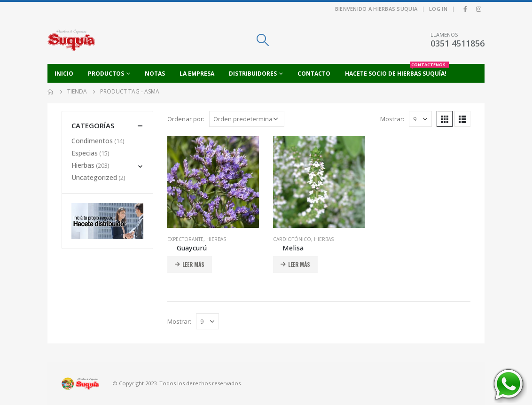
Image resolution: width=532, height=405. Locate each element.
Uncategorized (94, 177)
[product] (213, 182)
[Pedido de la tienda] (247, 119)
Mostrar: (392, 119)
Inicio (64, 74)
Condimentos (92, 141)
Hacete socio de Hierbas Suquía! (397, 71)
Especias (85, 153)
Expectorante (185, 239)
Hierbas (216, 239)
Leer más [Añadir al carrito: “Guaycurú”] (193, 264)
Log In (438, 9)
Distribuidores (253, 74)
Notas (155, 74)
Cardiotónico (292, 239)
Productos (106, 74)
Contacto (314, 74)
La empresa (197, 74)
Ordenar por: (186, 119)
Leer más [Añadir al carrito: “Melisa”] (299, 264)
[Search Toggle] (262, 40)
